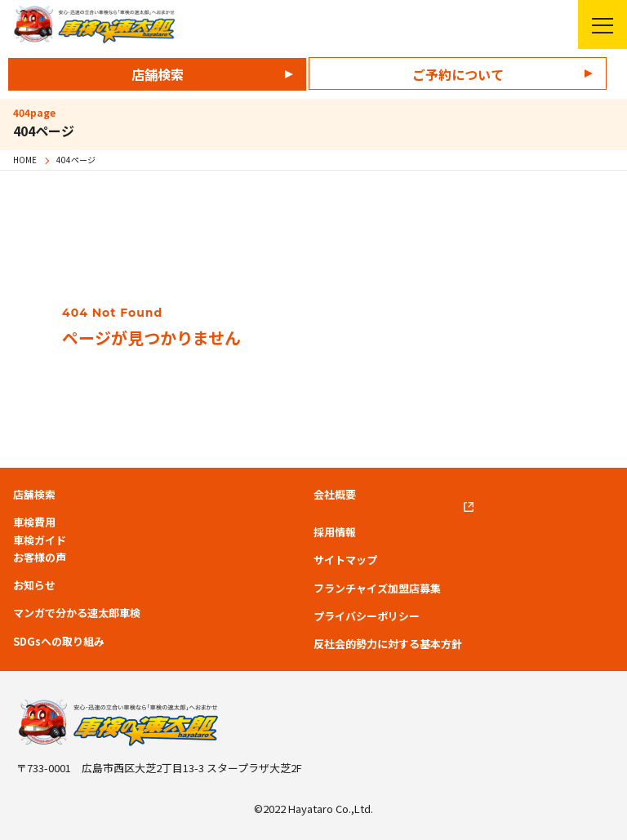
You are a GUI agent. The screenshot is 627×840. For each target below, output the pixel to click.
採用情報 (335, 532)
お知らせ (34, 585)
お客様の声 (40, 558)
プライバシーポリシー (367, 616)
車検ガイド (40, 540)
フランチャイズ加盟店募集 (377, 589)
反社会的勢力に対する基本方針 (388, 644)
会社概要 (335, 495)
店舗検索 (158, 74)
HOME (25, 160)
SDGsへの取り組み (59, 642)
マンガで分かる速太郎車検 (77, 613)
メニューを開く (596, 24)
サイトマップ (345, 560)
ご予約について (458, 74)
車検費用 (34, 522)
